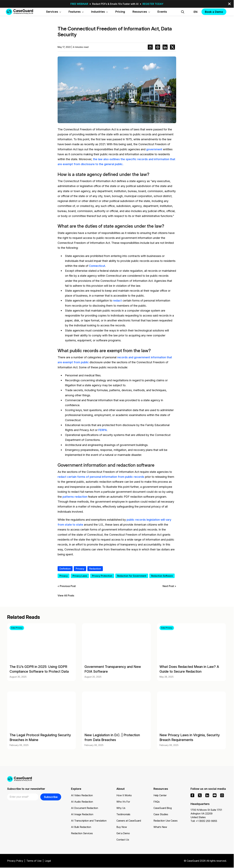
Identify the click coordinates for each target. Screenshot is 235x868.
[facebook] (192, 795)
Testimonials (123, 814)
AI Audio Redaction (82, 802)
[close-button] (229, 4)
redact (117, 300)
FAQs (157, 802)
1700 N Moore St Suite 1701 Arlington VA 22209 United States (206, 814)
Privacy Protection (102, 576)
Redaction (95, 569)
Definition (65, 569)
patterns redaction (75, 497)
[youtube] (215, 795)
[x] (200, 795)
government (154, 149)
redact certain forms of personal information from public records (101, 477)
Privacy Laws (80, 576)
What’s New (160, 827)
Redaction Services (82, 833)
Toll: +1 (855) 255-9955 (204, 821)
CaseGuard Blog (163, 808)
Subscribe (51, 797)
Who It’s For (123, 802)
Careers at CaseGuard (129, 821)
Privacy (80, 569)
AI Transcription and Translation (89, 821)
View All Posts (66, 596)
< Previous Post (67, 586)
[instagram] (222, 795)
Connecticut (97, 266)
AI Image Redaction (82, 814)
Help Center (160, 795)
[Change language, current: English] (193, 12)
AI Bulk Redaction (81, 827)
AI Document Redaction (85, 808)
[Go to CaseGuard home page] (19, 12)
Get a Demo (123, 833)
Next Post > (169, 586)
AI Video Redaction (82, 795)
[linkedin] (207, 795)
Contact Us (123, 840)
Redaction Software (162, 576)
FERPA (103, 430)
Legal (48, 861)
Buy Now (122, 827)
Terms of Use (34, 861)
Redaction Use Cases (166, 821)
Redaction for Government (132, 576)
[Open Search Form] (183, 12)
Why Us (121, 808)
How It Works (124, 795)
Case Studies (161, 814)
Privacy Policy (15, 861)
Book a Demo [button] (214, 12)
